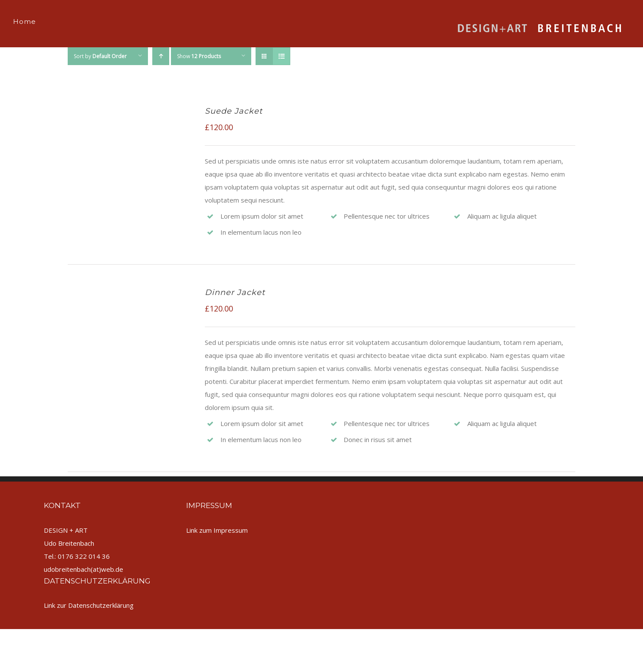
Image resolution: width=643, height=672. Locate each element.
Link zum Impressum (217, 530)
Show (199, 56)
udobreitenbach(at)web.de (84, 569)
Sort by (100, 56)
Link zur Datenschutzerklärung (89, 605)
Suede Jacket (234, 111)
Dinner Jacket (235, 292)
